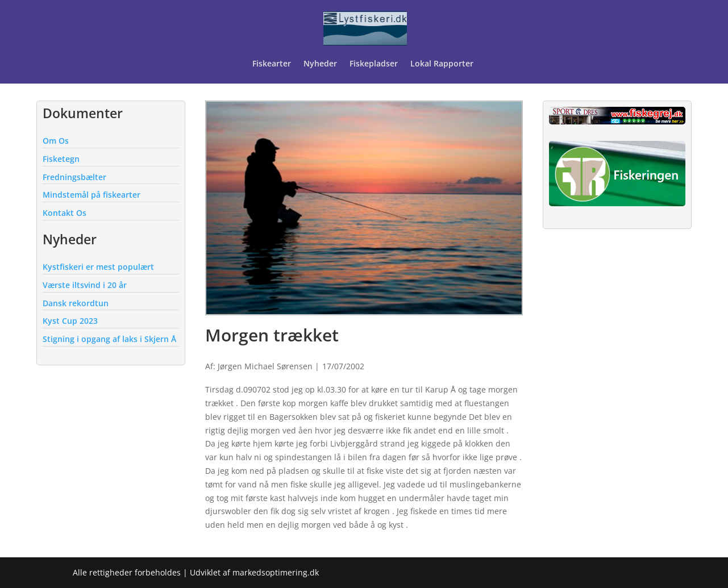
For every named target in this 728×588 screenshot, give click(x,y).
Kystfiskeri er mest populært (98, 267)
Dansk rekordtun (76, 303)
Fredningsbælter (74, 177)
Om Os (56, 141)
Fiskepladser (374, 64)
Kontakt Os (65, 213)
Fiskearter (272, 64)
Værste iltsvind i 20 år (85, 285)
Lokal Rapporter (443, 64)
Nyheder (320, 64)
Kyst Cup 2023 (70, 321)
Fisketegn (61, 159)
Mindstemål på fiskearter (91, 195)
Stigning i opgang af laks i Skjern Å (109, 339)
